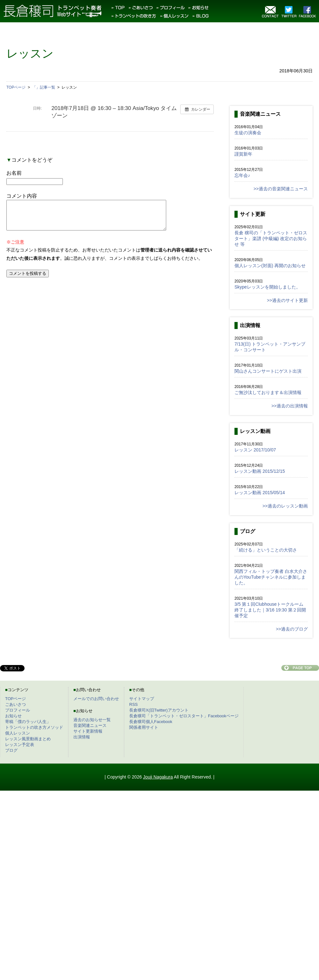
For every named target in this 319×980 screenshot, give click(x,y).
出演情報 (82, 737)
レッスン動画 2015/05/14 (260, 493)
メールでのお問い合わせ (96, 699)
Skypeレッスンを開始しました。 (267, 287)
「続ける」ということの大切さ (266, 550)
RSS (134, 704)
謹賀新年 (243, 154)
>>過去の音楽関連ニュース (281, 189)
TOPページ (16, 699)
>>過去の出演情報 (290, 406)
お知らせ (13, 716)
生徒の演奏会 (248, 133)
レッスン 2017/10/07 (255, 450)
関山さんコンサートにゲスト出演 (268, 371)
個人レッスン (18, 733)
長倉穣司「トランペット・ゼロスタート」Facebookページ (184, 716)
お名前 (14, 173)
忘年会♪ (242, 175)
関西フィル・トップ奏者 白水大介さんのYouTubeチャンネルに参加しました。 (271, 577)
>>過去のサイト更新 (287, 300)
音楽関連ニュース (90, 725)
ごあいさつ (15, 704)
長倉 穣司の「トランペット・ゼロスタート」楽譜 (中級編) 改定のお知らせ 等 (271, 238)
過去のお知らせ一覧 (92, 720)
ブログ (11, 750)
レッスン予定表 (20, 745)
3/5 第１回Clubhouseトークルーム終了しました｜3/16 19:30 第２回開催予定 (270, 610)
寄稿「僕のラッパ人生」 (28, 722)
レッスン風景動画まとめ (28, 739)
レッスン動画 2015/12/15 (260, 471)
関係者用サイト (144, 727)
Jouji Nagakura (158, 777)
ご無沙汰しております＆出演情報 (268, 392)
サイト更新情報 (88, 731)
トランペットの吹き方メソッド (34, 727)
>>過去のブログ (292, 629)
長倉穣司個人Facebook (151, 722)
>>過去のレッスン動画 (285, 506)
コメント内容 (22, 196)
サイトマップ (142, 699)
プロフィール (18, 710)
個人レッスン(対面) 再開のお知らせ (270, 266)
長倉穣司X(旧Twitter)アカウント (159, 710)
